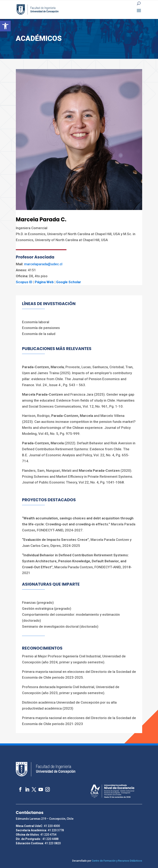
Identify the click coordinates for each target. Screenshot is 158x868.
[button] (5, 26)
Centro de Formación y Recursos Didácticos (117, 861)
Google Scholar (69, 282)
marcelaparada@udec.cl (43, 264)
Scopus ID (24, 282)
